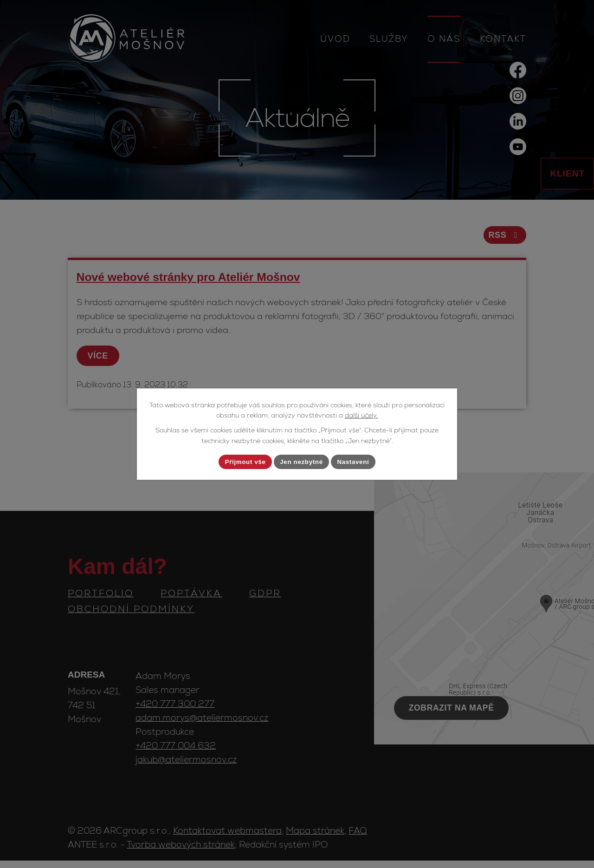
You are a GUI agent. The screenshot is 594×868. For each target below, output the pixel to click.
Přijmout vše (241, 462)
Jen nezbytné (302, 462)
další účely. (361, 415)
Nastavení (358, 462)
